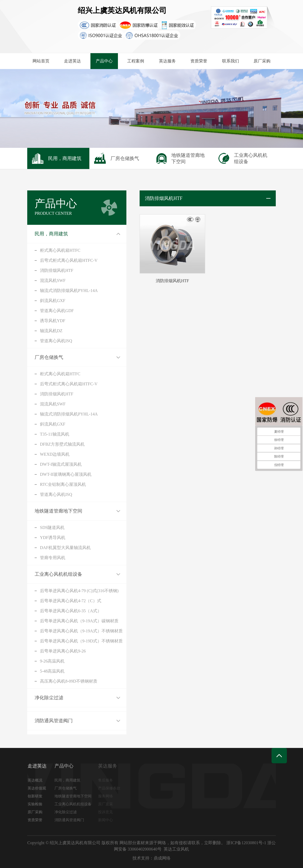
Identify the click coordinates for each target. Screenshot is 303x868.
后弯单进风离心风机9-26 (63, 651)
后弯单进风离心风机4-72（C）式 (71, 601)
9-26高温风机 (52, 661)
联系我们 (231, 61)
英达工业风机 (176, 849)
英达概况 (37, 780)
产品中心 (104, 61)
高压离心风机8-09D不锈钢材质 (69, 681)
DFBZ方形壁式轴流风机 (62, 444)
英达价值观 (39, 788)
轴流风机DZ (51, 331)
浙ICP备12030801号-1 (246, 843)
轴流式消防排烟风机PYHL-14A (69, 291)
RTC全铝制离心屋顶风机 (63, 484)
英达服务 (167, 61)
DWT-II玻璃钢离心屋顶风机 (66, 474)
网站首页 (41, 61)
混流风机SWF (53, 280)
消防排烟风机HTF (57, 270)
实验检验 (37, 804)
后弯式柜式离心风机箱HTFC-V (69, 260)
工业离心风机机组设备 (58, 574)
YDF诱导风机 (53, 538)
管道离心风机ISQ (56, 341)
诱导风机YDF (53, 321)
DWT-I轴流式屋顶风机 (61, 464)
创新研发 (37, 796)
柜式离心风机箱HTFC (60, 250)
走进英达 (72, 61)
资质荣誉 (199, 61)
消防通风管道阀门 (54, 721)
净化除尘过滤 (49, 698)
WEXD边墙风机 (55, 454)
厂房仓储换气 (49, 357)
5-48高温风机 (52, 671)
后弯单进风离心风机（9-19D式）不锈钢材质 (81, 641)
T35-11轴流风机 (55, 434)
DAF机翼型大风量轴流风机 (65, 548)
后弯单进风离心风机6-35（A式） (71, 611)
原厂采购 (262, 61)
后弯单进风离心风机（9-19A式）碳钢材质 (79, 621)
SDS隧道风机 (52, 527)
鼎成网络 (162, 858)
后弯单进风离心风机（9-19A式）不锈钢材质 (81, 631)
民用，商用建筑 (51, 234)
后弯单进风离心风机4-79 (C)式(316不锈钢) (79, 591)
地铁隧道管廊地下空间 (58, 511)
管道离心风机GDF (57, 311)
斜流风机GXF (53, 301)
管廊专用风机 (53, 558)
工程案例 (136, 61)
